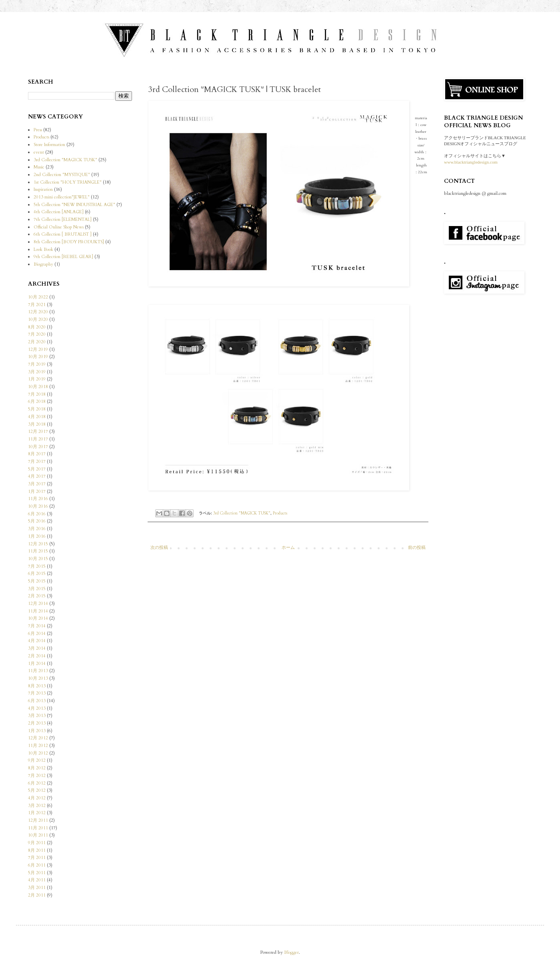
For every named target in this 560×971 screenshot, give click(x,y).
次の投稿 (159, 548)
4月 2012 (37, 798)
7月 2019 (37, 364)
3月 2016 (37, 529)
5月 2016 (37, 521)
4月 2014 (37, 641)
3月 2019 (37, 372)
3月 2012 (37, 806)
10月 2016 (38, 506)
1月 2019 (37, 379)
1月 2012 (37, 813)
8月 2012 (37, 768)
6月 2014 (37, 634)
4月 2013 (37, 708)
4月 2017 (37, 476)
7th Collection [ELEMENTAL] (63, 219)
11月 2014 (38, 611)
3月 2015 (37, 589)
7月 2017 (37, 461)
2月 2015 (37, 596)
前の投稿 (417, 548)
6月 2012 (37, 783)
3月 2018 (37, 424)
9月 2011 (37, 843)
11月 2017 (38, 439)
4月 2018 (37, 417)
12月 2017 (38, 431)
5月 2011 (37, 873)
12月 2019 (38, 349)
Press (38, 130)
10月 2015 (38, 559)
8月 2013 (37, 686)
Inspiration (43, 189)
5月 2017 (37, 469)
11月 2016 (38, 499)
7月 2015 (37, 566)
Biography (43, 264)
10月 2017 (38, 447)
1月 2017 (37, 492)
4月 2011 (37, 880)
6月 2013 (37, 701)
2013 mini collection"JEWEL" (62, 197)
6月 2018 (37, 401)
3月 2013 (37, 716)
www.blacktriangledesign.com (471, 162)
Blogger (291, 952)
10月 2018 (38, 387)
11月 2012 (38, 746)
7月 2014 (37, 626)
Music (39, 167)
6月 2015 (37, 574)
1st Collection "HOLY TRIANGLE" (68, 182)
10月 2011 (38, 835)
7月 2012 (37, 776)
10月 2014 (38, 618)
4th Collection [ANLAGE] (59, 212)
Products (280, 513)
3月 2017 (37, 484)
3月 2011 (37, 888)
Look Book (43, 249)
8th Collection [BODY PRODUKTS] (69, 242)
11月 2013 (38, 671)
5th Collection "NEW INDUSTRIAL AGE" (74, 205)
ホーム (288, 548)
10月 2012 (38, 753)
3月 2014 (37, 648)
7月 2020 (37, 334)
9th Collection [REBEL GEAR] (63, 257)
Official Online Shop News (59, 227)
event (39, 152)
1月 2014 (37, 664)
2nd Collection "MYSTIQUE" (62, 175)
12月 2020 (38, 312)
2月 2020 (37, 342)
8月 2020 (37, 327)
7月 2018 (37, 394)
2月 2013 (37, 723)
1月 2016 (37, 536)
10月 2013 (38, 678)
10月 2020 (38, 319)
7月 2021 (37, 305)
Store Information (49, 145)
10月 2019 (38, 357)
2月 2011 (37, 895)
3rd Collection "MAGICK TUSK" (242, 513)
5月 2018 (37, 409)
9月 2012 (37, 760)
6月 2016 (37, 514)
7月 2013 (37, 693)
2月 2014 (37, 656)
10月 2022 (38, 297)
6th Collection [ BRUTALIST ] (63, 234)
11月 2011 (38, 828)
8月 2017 (37, 454)
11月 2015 (38, 551)
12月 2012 (38, 738)
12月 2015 (38, 544)
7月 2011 (37, 858)
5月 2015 (37, 581)
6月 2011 (37, 865)
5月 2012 (37, 790)
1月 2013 (37, 731)
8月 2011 (37, 850)
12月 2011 (38, 820)
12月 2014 (38, 604)
